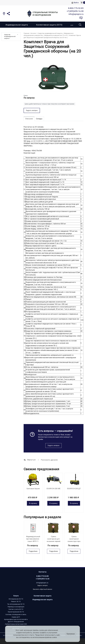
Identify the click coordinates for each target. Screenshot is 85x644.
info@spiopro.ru (42, 583)
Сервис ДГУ (16, 617)
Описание (29, 119)
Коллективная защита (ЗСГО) (49, 25)
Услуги (16, 596)
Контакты (42, 572)
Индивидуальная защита (17, 25)
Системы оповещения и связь (16, 614)
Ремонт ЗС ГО (16, 601)
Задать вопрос (53, 445)
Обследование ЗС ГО (16, 599)
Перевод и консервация (16, 607)
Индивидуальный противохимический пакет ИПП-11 (34, 539)
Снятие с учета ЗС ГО (16, 609)
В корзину (33, 503)
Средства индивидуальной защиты (10, 37)
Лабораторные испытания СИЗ (16, 624)
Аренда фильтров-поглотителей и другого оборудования (16, 620)
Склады (39, 119)
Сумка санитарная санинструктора (74, 539)
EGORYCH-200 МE (53, 489)
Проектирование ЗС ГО (16, 612)
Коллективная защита (43, 596)
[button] (72, 25)
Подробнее (33, 551)
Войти (75, 3)
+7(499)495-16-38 (42, 579)
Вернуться (30, 460)
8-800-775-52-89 (42, 576)
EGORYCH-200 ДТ (74, 489)
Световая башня (33, 489)
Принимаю (71, 634)
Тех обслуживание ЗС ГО (16, 604)
